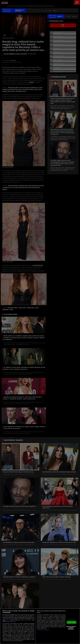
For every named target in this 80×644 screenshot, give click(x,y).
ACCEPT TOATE (72, 622)
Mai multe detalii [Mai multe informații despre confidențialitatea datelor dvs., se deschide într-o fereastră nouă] (11, 621)
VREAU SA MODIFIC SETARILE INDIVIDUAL (71, 628)
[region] (40, 626)
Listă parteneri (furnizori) (43, 630)
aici (12, 634)
